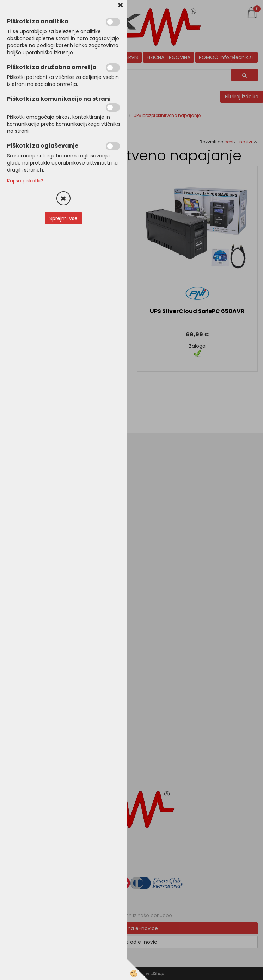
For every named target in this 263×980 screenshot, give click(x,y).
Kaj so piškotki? (25, 181)
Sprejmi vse (63, 218)
